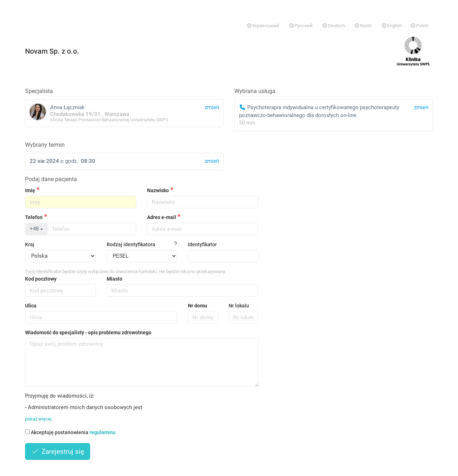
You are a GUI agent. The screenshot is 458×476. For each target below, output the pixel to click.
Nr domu (198, 306)
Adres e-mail (162, 217)
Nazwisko (158, 190)
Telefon (34, 217)
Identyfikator (202, 244)
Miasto (114, 279)
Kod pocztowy (41, 279)
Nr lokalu (239, 306)
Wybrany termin (45, 145)
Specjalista (39, 91)
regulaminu (103, 432)
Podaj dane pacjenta (51, 179)
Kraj (30, 244)
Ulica (31, 306)
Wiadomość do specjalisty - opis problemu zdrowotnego (88, 332)
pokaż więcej (38, 419)
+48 (36, 229)
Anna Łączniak (124, 113)
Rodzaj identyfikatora (131, 244)
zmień (421, 107)
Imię (30, 190)
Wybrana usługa (255, 91)
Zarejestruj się (58, 451)
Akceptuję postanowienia (70, 432)
